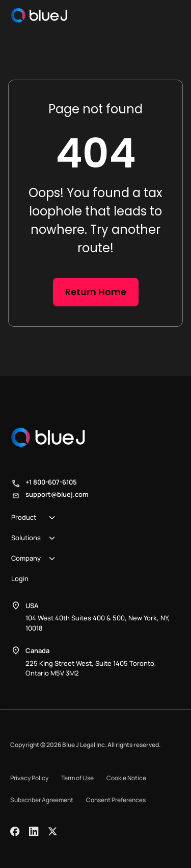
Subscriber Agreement (42, 800)
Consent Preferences (116, 800)
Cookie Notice (126, 778)
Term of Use (77, 778)
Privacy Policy (29, 778)
